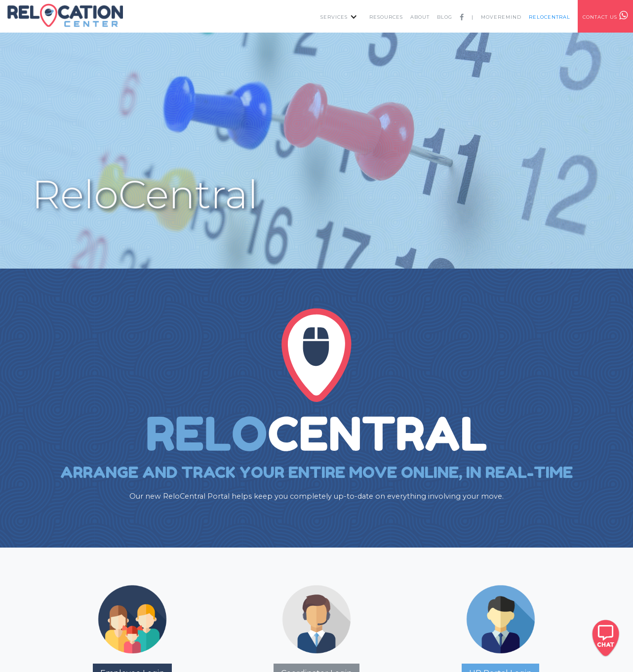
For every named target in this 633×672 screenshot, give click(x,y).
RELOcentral (550, 17)
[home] (66, 15)
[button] (336, 16)
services (334, 17)
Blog (445, 17)
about (420, 17)
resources (386, 17)
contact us (605, 15)
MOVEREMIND (501, 17)
